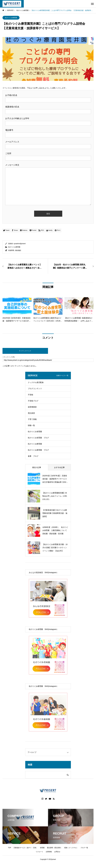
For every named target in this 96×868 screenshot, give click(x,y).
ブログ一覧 (84, 848)
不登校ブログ (33, 401)
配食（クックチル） (71, 848)
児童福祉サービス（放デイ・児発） (25, 848)
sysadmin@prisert (20, 244)
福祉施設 (18, 250)
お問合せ (57, 852)
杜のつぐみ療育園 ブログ (38, 450)
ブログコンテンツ (35, 389)
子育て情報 (32, 419)
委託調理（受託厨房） (54, 848)
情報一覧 (31, 425)
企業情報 (49, 852)
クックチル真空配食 (36, 382)
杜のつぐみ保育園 (35, 432)
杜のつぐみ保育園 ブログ (38, 438)
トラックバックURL (9, 357)
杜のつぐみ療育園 (11, 18)
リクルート (39, 852)
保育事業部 (32, 407)
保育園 (42, 848)
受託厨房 (31, 413)
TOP (9, 848)
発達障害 (11, 250)
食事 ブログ (33, 456)
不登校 (30, 395)
